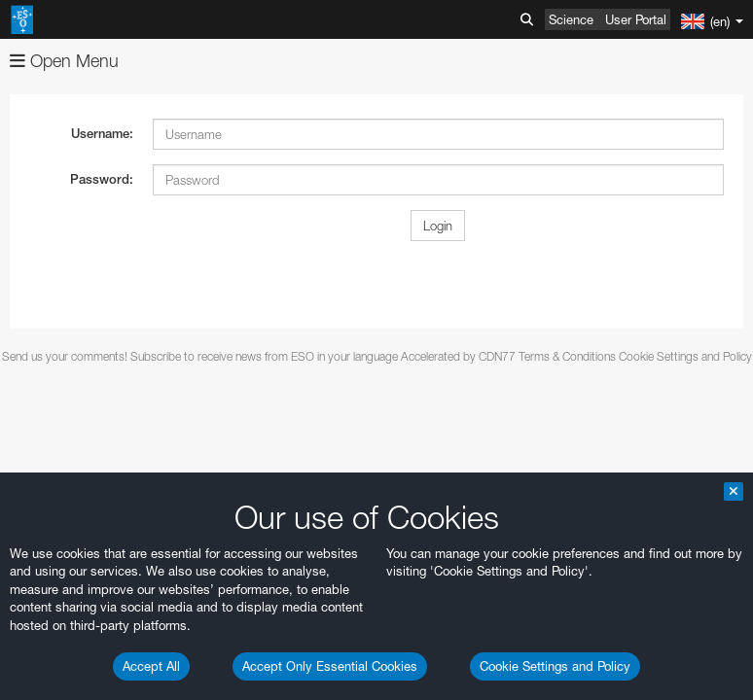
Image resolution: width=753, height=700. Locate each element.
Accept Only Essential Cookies (330, 666)
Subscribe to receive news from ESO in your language (264, 356)
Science (571, 19)
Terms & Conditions (567, 356)
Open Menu (64, 61)
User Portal (636, 19)
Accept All (151, 666)
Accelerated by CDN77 (458, 356)
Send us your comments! (65, 356)
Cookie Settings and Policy (555, 666)
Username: (102, 134)
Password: (102, 179)
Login (438, 226)
